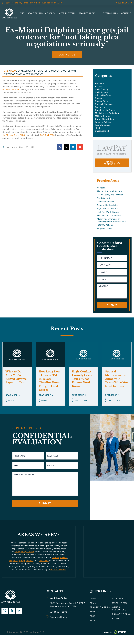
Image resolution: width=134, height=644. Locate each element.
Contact (126, 13)
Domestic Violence (104, 104)
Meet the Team (67, 13)
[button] (60, 147)
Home (21, 13)
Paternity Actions (103, 122)
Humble (64, 558)
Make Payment (121, 603)
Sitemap (117, 619)
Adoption (99, 83)
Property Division (103, 125)
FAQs (93, 616)
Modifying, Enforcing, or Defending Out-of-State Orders (111, 220)
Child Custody (102, 89)
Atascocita (44, 561)
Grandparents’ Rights (105, 110)
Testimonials (110, 13)
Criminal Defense (103, 95)
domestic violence (11, 89)
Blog (13, 71)
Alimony (99, 86)
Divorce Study (102, 101)
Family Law (100, 107)
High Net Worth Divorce (108, 212)
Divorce (99, 98)
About (94, 603)
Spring (22, 561)
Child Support (102, 92)
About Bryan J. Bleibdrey (41, 13)
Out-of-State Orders (104, 119)
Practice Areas (89, 13)
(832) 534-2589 (47, 135)
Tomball (30, 561)
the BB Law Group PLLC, (14, 135)
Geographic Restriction (108, 205)
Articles (95, 612)
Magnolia (13, 561)
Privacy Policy (122, 614)
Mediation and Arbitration (107, 113)
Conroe (55, 558)
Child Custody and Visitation (110, 195)
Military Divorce (102, 116)
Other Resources (119, 608)
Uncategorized (102, 131)
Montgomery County (24, 552)
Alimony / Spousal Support (109, 191)
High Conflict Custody (107, 209)
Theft (97, 128)
